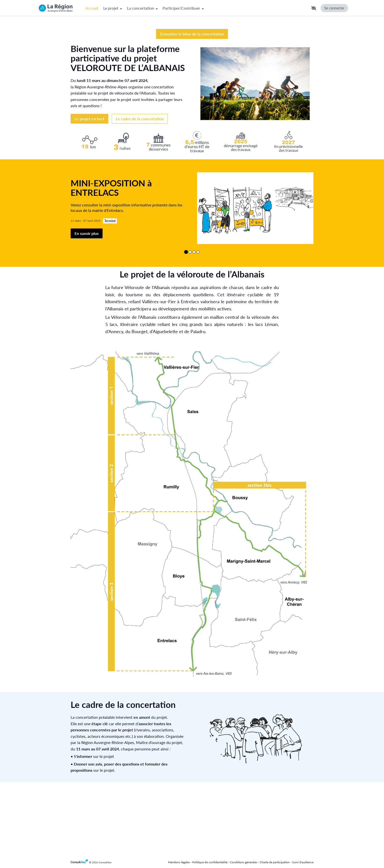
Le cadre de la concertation (140, 191)
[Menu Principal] (196, 8)
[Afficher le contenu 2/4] (190, 324)
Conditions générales (244, 862)
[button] (314, 8)
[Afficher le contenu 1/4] (186, 324)
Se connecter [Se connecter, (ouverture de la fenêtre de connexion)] (334, 8)
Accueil (92, 8)
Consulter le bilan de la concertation (192, 106)
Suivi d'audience (303, 862)
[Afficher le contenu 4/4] (198, 324)
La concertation (142, 8)
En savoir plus (87, 306)
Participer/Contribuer (183, 8)
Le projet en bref (89, 191)
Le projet (113, 8)
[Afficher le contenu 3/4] (194, 324)
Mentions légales (179, 862)
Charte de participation (275, 862)
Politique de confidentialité (210, 862)
